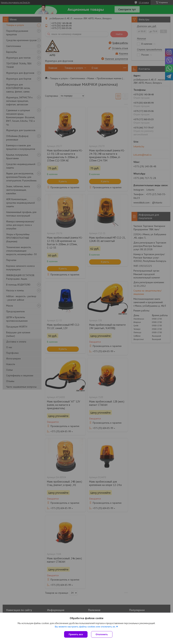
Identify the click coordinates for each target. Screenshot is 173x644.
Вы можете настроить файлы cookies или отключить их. (85, 627)
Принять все (76, 634)
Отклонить (102, 634)
